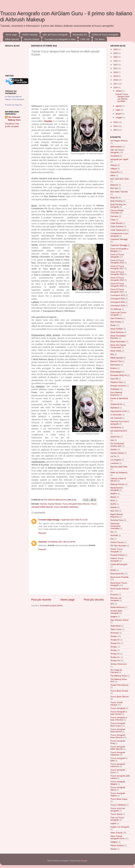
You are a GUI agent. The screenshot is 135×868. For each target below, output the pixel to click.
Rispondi (42, 533)
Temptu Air (115, 640)
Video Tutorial (116, 833)
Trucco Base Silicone (119, 697)
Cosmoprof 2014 (118, 299)
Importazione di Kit (118, 411)
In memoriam (116, 415)
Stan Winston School (119, 620)
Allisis (113, 175)
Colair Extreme (117, 227)
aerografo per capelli (119, 159)
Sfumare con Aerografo (116, 599)
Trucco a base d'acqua (116, 704)
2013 (116, 130)
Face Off (114, 379)
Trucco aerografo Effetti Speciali (118, 748)
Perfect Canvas (117, 542)
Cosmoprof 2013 (118, 295)
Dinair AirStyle (116, 329)
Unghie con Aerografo (120, 827)
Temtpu (114, 650)
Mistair (113, 497)
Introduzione (116, 427)
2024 (116, 57)
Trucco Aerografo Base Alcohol (118, 730)
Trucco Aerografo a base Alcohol (119, 713)
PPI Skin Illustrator (118, 546)
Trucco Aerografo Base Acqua (118, 724)
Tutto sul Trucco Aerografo (117, 819)
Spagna (114, 617)
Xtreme (114, 849)
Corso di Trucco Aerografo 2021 (117, 290)
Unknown (43, 542)
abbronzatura (116, 147)
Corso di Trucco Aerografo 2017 (117, 267)
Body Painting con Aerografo (118, 206)
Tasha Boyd (115, 626)
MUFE (113, 504)
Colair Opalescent (118, 230)
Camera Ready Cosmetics (117, 212)
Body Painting (116, 201)
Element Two (116, 361)
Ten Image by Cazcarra (116, 671)
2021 (116, 68)
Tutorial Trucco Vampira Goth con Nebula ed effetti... (122, 98)
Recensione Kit (117, 574)
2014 (116, 126)
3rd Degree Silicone (119, 141)
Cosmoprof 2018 (118, 306)
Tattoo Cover (116, 629)
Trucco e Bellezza (118, 805)
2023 (116, 61)
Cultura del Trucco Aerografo (118, 314)
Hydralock (115, 408)
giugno (119, 114)
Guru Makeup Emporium (116, 394)
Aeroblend (115, 156)
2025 (116, 53)
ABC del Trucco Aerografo (55, 35)
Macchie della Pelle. (119, 467)
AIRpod (114, 169)
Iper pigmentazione (119, 431)
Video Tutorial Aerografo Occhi (117, 837)
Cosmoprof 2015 (118, 302)
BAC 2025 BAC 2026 (120, 179)
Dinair (113, 325)
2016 (116, 88)
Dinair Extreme (117, 332)
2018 (116, 80)
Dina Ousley (116, 322)
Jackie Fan (115, 437)
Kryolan (43, 504)
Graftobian (115, 389)
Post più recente (41, 600)
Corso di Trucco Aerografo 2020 (117, 285)
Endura (114, 368)
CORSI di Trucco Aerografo (105, 35)
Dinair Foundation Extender (118, 337)
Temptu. (114, 647)
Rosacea (114, 595)
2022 (116, 65)
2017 (116, 84)
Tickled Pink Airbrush (119, 685)
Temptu (114, 636)
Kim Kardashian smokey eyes (117, 445)
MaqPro (114, 494)
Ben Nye (114, 188)
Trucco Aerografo (118, 708)
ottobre (119, 91)
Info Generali (116, 418)
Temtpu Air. (115, 657)
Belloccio (114, 185)
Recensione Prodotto (119, 577)
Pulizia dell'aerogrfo (119, 564)
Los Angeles (116, 460)
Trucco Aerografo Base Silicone (76, 504)
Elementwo (115, 365)
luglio (118, 110)
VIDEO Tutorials (30, 35)
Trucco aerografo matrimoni (118, 765)
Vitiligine (114, 842)
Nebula (113, 507)
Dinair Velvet (116, 351)
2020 (116, 72)
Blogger (84, 861)
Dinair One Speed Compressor (118, 346)
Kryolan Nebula (54, 504)
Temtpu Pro (115, 661)
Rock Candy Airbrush (120, 589)
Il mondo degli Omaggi (49, 520)
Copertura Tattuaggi (119, 239)
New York (114, 511)
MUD (113, 501)
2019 (116, 76)
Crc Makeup (116, 309)
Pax (112, 539)
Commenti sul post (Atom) (51, 606)
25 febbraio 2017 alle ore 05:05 (62, 542)
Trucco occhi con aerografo (118, 809)
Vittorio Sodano (117, 845)
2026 (116, 49)
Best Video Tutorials (119, 192)
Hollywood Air (116, 404)
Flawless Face (117, 382)
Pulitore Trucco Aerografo (117, 560)
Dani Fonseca (116, 318)
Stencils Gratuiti (32, 39)
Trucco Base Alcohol (119, 691)
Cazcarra (114, 216)
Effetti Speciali (12, 39)
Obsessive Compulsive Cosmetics (115, 526)
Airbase (114, 165)
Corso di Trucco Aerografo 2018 (117, 273)
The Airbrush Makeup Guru (14, 119)
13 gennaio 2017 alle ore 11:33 (74, 520)
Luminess (115, 463)
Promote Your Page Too (14, 105)
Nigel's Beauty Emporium (117, 515)
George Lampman (118, 386)
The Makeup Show (119, 676)
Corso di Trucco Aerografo (117, 256)
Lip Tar (113, 456)
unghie (113, 823)
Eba (112, 354)
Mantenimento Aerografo (117, 489)
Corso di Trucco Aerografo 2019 (117, 279)
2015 (116, 122)
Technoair (115, 633)
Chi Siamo (100, 39)
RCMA (113, 570)
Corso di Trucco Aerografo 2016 (117, 261)
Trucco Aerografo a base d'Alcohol (119, 719)
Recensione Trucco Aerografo (119, 584)
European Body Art (119, 375)
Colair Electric (116, 223)
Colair (113, 220)
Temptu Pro (115, 643)
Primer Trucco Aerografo (116, 550)
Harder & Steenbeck (119, 398)
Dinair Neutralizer (118, 342)
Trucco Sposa (116, 814)
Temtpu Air (115, 654)
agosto (119, 106)
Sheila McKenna (117, 607)
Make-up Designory (119, 473)
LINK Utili (85, 39)
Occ (112, 532)
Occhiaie (114, 535)
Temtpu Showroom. (119, 664)
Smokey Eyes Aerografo (116, 612)
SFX (112, 604)
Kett (112, 440)
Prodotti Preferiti (117, 555)
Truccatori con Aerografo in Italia (60, 39)
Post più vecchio (94, 600)
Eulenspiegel (116, 372)
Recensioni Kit (80, 35)
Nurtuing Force (117, 520)
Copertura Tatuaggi (119, 245)
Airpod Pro (115, 172)
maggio (119, 117)
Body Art (114, 198)
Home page (11, 35)
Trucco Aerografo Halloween (66, 507)
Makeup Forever (117, 484)
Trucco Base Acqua (119, 799)
